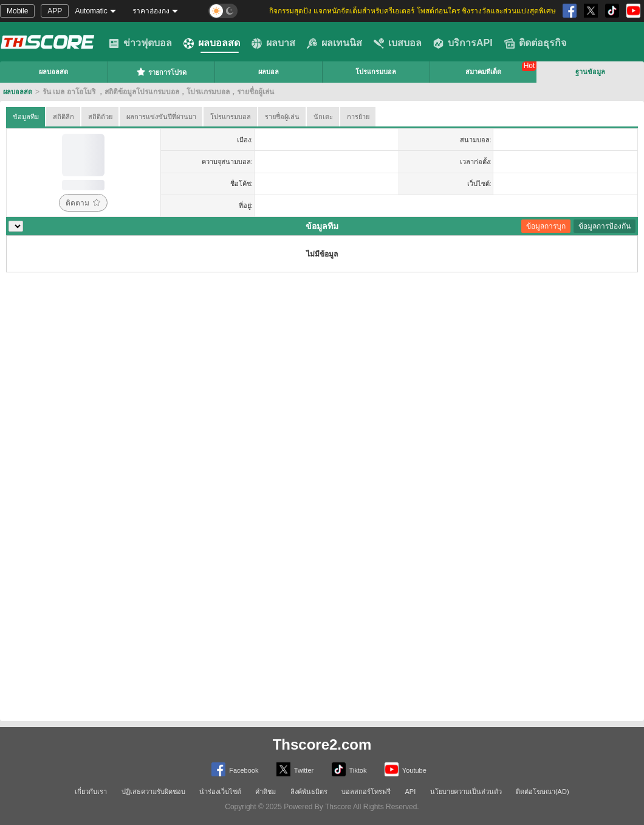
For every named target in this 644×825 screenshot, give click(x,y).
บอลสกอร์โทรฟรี (366, 792)
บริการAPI (463, 43)
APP (55, 11)
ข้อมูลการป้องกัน (605, 226)
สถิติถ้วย (100, 117)
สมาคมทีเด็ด (483, 72)
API (411, 792)
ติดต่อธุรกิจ (535, 43)
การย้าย (358, 117)
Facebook (235, 769)
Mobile (17, 11)
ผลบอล (269, 72)
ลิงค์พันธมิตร (309, 792)
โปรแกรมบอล (376, 72)
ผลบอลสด (212, 43)
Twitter (295, 769)
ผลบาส (273, 43)
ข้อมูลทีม (26, 117)
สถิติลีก (63, 117)
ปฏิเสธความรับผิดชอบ (153, 792)
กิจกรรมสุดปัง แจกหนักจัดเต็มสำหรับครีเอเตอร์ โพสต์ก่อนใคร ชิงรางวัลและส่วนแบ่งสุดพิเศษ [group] (413, 11)
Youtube (406, 769)
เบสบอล (398, 43)
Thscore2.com (322, 744)
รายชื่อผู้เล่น (282, 117)
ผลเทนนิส (334, 43)
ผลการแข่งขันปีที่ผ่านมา (161, 117)
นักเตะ (323, 117)
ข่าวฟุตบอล (140, 43)
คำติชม (265, 792)
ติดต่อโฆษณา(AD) (543, 792)
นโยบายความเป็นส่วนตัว (466, 792)
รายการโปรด (161, 72)
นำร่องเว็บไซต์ (220, 792)
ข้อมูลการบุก (546, 226)
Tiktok (349, 769)
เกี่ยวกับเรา (91, 792)
